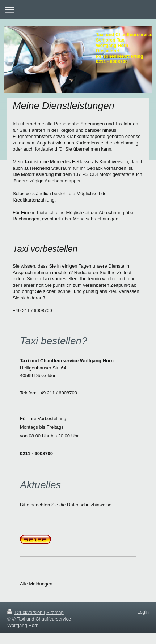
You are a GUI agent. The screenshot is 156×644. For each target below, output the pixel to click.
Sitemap (55, 612)
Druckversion (26, 612)
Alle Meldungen (36, 584)
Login (143, 612)
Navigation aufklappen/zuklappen (78, 10)
